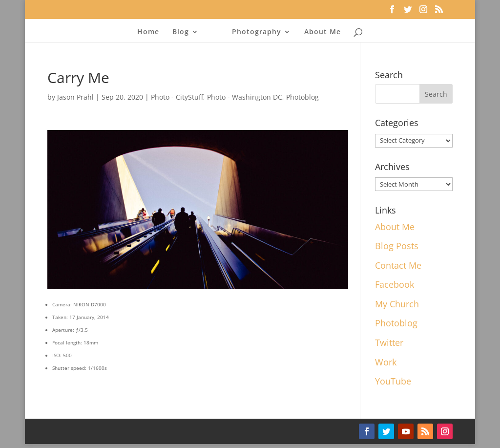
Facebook (395, 284)
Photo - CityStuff (177, 97)
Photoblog (302, 97)
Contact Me (398, 265)
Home (148, 32)
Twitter (389, 342)
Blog (181, 32)
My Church (397, 304)
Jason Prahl (75, 97)
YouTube (393, 381)
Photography (257, 32)
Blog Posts (397, 246)
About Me (323, 32)
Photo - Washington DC (245, 97)
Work (386, 362)
